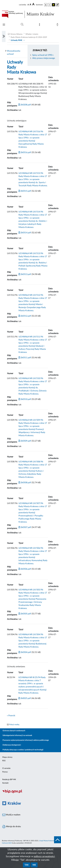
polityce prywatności (44, 857)
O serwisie (6, 768)
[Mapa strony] (40, 25)
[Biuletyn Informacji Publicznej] (31, 793)
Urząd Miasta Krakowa (47, 841)
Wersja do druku (12, 827)
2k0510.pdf (25, 399)
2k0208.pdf (25, 105)
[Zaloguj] (58, 25)
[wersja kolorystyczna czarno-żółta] (54, 5)
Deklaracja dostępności (12, 745)
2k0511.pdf (25, 358)
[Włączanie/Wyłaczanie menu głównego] (4, 25)
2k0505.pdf (25, 614)
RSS (4, 761)
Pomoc (5, 772)
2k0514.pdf (25, 233)
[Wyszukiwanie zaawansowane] (22, 25)
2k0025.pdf (25, 698)
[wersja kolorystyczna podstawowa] (46, 5)
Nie (34, 865)
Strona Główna (16, 34)
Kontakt (5, 783)
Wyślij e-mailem (11, 815)
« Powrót (11, 716)
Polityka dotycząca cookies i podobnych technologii (23, 750)
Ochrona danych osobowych (14, 731)
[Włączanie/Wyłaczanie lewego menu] (4, 36)
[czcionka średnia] (30, 5)
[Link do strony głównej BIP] (31, 14)
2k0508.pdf (25, 483)
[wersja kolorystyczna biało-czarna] (50, 5)
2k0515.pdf (25, 191)
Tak (27, 865)
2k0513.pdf (25, 274)
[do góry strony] (58, 840)
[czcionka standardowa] (28, 5)
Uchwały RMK (16, 40)
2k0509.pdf (25, 441)
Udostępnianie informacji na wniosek (17, 735)
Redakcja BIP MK (9, 780)
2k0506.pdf (25, 569)
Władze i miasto (32, 34)
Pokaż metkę (14, 725)
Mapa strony (7, 757)
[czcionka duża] (34, 4)
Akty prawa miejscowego (44, 58)
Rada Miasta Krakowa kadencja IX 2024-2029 (29, 37)
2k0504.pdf (25, 652)
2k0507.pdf (25, 527)
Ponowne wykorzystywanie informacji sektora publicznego (26, 740)
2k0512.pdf (25, 316)
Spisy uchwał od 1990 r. (43, 55)
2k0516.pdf (25, 152)
